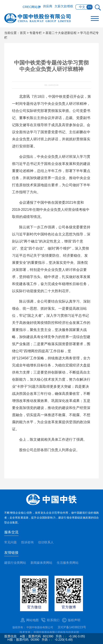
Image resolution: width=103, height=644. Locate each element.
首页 (23, 33)
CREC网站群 (32, 7)
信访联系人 (46, 542)
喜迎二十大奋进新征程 (61, 33)
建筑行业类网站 (15, 563)
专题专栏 (36, 33)
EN (90, 7)
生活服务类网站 (68, 563)
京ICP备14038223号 (72, 627)
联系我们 (53, 620)
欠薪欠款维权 (64, 6)
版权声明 (74, 620)
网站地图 (32, 620)
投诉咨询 (27, 542)
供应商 (48, 6)
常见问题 (10, 542)
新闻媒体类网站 (41, 563)
